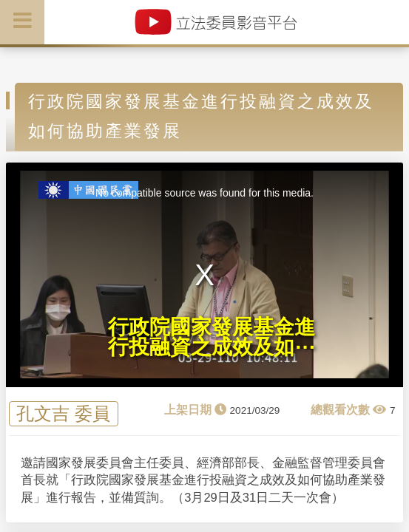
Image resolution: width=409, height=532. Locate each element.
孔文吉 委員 (63, 413)
